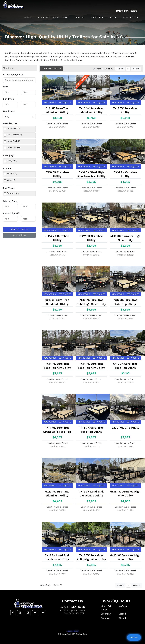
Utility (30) (12, 160)
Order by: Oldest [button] (51, 68)
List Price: (9, 99)
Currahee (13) (13, 128)
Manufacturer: (11, 123)
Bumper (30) (13, 193)
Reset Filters (19, 235)
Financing (97, 17)
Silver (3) (11, 180)
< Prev (120, 69)
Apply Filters (19, 229)
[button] (13, 613)
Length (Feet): (11, 213)
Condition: (9, 111)
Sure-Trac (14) (14, 147)
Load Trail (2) (13, 141)
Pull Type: (9, 188)
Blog (113, 17)
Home (28, 17)
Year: (6, 87)
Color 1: (7, 168)
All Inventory (47, 17)
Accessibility (72, 631)
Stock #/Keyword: (13, 74)
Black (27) (12, 173)
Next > (136, 69)
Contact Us (131, 17)
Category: (9, 155)
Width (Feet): (11, 201)
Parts (80, 17)
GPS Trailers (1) (14, 135)
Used (66, 17)
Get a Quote (65, 103)
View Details (50, 103)
